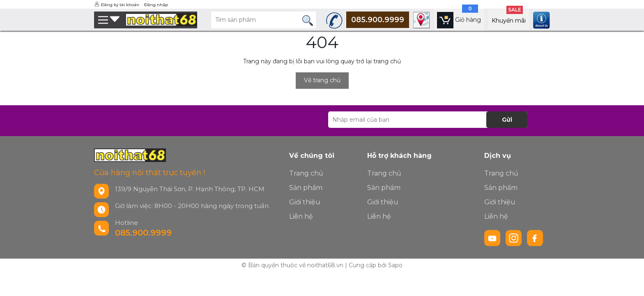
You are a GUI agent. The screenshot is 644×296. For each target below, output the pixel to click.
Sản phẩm (306, 188)
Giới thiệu (305, 202)
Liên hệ (301, 216)
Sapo (395, 265)
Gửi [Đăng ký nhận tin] (507, 120)
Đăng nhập (156, 5)
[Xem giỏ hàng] (459, 20)
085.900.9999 (143, 233)
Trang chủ (306, 173)
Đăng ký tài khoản (120, 5)
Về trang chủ (322, 80)
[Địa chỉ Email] (428, 120)
